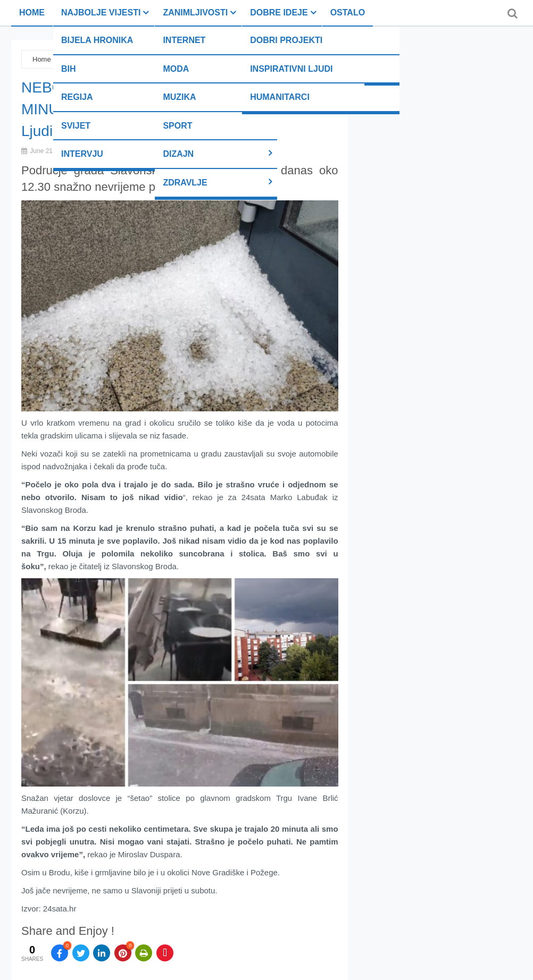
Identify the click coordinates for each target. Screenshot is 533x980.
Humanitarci (280, 97)
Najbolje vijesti (101, 12)
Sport (177, 126)
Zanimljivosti (195, 12)
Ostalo (348, 12)
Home (32, 12)
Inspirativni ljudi (291, 69)
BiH (69, 69)
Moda (176, 69)
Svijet (76, 126)
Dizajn (178, 154)
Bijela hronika (97, 40)
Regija (77, 97)
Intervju (82, 154)
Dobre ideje (279, 12)
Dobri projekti (286, 40)
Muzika (179, 97)
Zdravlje (185, 183)
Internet (184, 40)
